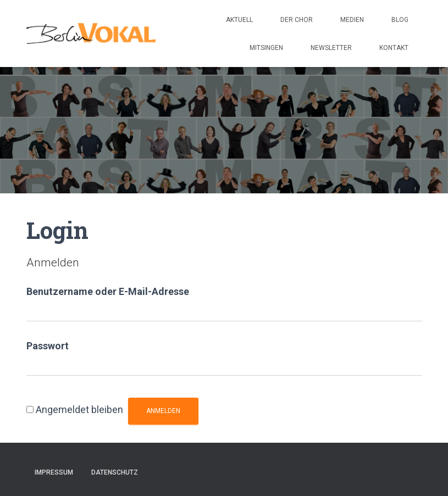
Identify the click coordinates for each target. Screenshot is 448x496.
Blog (400, 20)
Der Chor (297, 20)
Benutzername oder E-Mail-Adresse (108, 291)
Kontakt (394, 48)
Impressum (54, 472)
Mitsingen (266, 48)
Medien (352, 20)
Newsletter (331, 48)
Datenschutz (115, 472)
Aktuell (239, 20)
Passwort (48, 346)
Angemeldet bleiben (79, 409)
